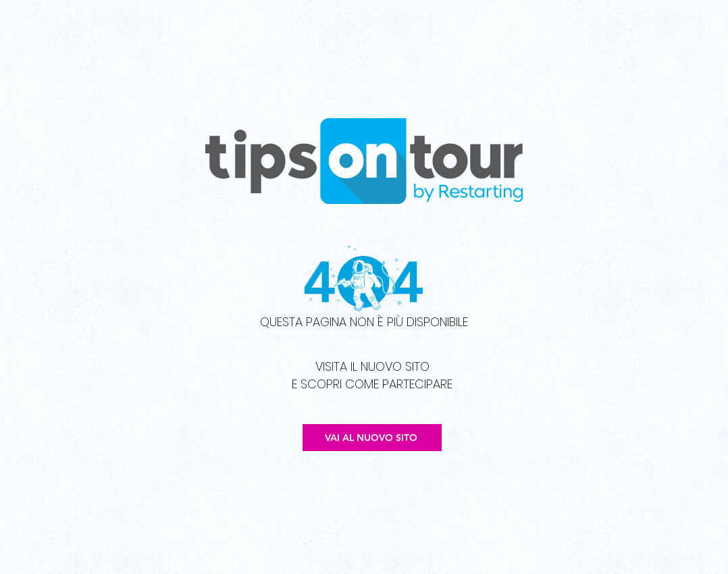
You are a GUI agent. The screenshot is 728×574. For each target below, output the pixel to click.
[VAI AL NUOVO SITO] (372, 438)
